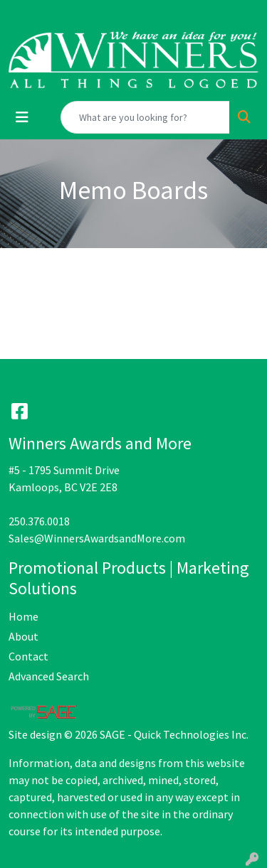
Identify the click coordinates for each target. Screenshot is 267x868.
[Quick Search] (145, 117)
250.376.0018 (39, 521)
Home (23, 616)
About (23, 636)
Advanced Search (49, 676)
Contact (28, 656)
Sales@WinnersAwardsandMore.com (97, 538)
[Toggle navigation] (22, 117)
